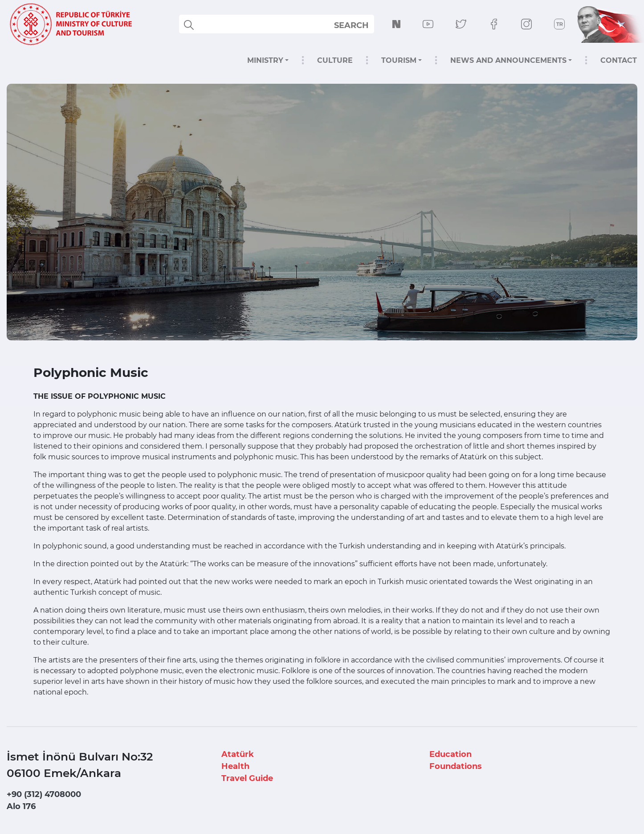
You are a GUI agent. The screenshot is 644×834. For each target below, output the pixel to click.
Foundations (456, 766)
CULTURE (335, 60)
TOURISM (399, 60)
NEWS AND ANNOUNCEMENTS (508, 60)
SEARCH (351, 25)
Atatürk (238, 754)
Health (235, 766)
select (359, 25)
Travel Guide (247, 778)
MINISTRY (265, 60)
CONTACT (619, 60)
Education (450, 754)
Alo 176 (21, 806)
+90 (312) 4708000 (44, 794)
